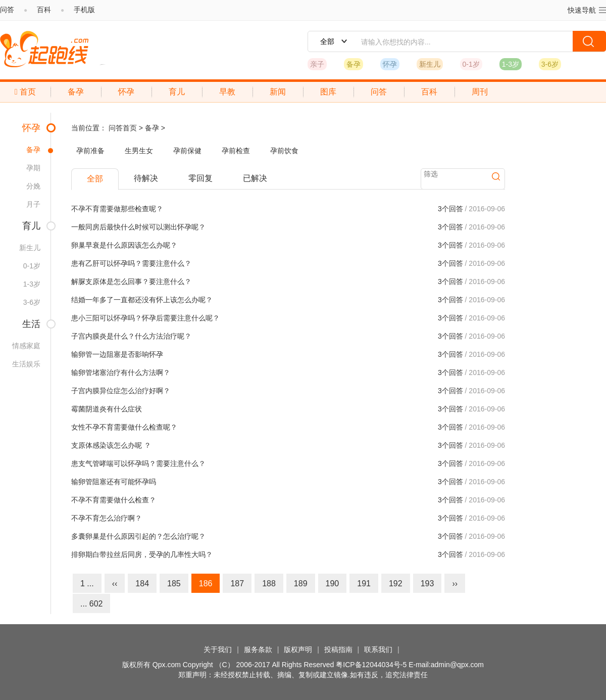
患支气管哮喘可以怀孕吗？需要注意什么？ (138, 463)
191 (364, 584)
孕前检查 (236, 151)
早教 (227, 92)
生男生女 (139, 151)
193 (427, 584)
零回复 (200, 178)
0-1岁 (471, 64)
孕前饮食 (284, 151)
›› (455, 584)
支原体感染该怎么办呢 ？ (111, 445)
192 (396, 584)
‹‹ (115, 584)
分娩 (33, 186)
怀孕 (390, 64)
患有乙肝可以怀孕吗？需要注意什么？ (131, 263)
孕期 (33, 168)
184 (142, 584)
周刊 (480, 92)
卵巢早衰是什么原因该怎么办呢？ (124, 245)
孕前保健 (187, 151)
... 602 (91, 604)
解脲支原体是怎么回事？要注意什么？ (131, 282)
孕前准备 (90, 151)
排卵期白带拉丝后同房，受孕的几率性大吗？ (142, 554)
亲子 (317, 64)
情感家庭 (26, 346)
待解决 (146, 178)
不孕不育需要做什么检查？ (114, 500)
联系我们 (378, 649)
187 (237, 584)
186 (206, 584)
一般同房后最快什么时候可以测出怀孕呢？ (138, 227)
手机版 (84, 10)
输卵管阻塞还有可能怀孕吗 (114, 482)
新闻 (278, 92)
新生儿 (430, 64)
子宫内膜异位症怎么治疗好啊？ (121, 391)
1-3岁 (511, 64)
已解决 (255, 178)
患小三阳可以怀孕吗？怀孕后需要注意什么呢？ (145, 318)
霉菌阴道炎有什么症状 (107, 409)
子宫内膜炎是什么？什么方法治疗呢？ (131, 336)
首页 (25, 92)
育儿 (177, 92)
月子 (33, 204)
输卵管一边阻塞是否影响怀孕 (117, 354)
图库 (328, 92)
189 (301, 584)
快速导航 (587, 10)
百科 (44, 10)
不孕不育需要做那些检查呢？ (117, 209)
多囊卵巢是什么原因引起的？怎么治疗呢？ (138, 536)
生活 (31, 324)
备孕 (353, 64)
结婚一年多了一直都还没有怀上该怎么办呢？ (142, 300)
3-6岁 (550, 64)
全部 (95, 179)
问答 (7, 10)
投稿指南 (338, 649)
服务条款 (258, 649)
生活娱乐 (26, 364)
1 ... (87, 584)
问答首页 (123, 128)
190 (333, 584)
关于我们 (218, 649)
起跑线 (44, 49)
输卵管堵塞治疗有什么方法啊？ (121, 372)
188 (269, 584)
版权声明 (298, 649)
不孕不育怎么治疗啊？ (107, 518)
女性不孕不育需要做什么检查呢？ (124, 427)
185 (174, 584)
